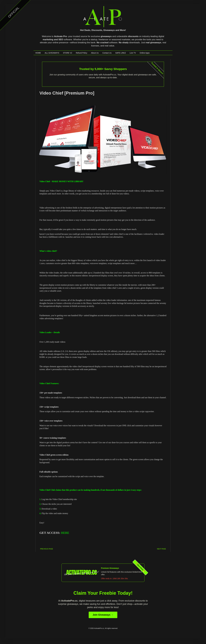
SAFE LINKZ (121, 53)
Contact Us (107, 53)
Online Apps (145, 53)
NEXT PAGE (161, 549)
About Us (95, 53)
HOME (38, 53)
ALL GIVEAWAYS (52, 53)
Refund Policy (81, 53)
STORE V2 (67, 53)
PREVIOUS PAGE (47, 549)
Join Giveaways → (103, 615)
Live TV (133, 53)
